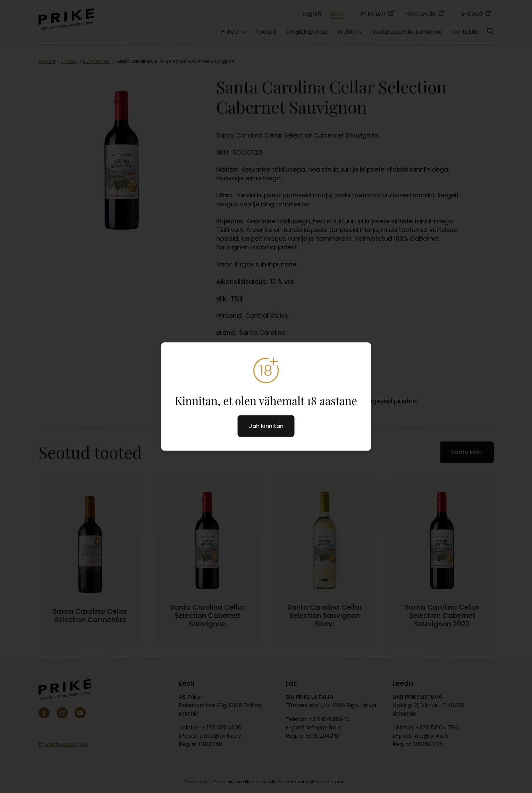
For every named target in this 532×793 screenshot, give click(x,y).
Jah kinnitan (266, 426)
